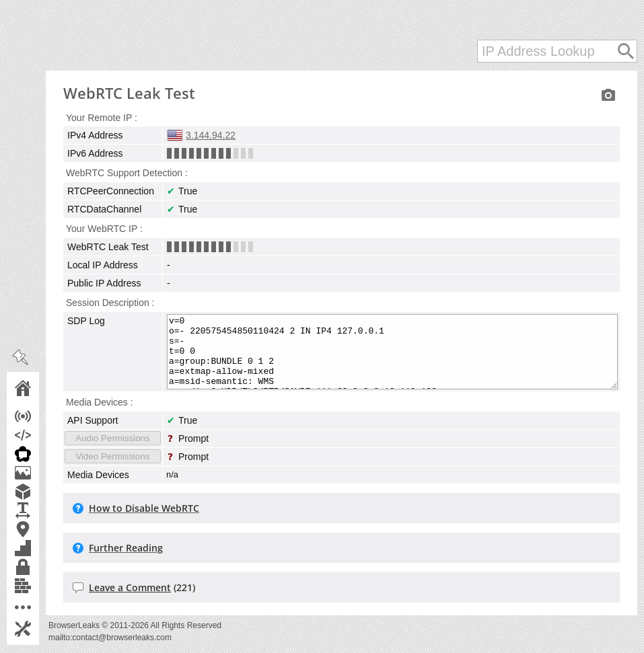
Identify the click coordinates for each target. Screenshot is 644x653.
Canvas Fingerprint (42, 473)
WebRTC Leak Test (42, 454)
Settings (42, 629)
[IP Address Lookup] (557, 51)
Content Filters (42, 586)
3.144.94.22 (211, 135)
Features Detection (42, 548)
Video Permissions (112, 456)
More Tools (42, 607)
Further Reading (126, 548)
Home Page (42, 388)
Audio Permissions (112, 438)
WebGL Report (42, 492)
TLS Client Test (42, 567)
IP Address (42, 416)
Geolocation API (42, 529)
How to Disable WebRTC (144, 508)
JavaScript (42, 435)
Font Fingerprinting (42, 510)
